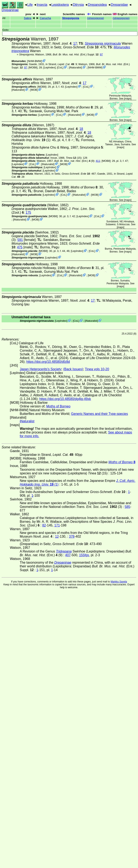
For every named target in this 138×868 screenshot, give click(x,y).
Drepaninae (10, 10)
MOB (34, 90)
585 (127, 507)
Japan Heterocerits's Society (41, 369)
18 (81, 129)
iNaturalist (76, 67)
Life (30, 5)
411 (98, 161)
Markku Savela (119, 582)
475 (20, 247)
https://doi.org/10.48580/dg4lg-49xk (65, 399)
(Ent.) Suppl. (75, 54)
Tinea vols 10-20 (97, 369)
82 (44, 525)
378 (72, 536)
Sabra (28, 18)
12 (57, 536)
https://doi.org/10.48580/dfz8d (48, 362)
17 (75, 43)
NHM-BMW (35, 61)
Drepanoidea (97, 5)
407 (68, 555)
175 (28, 213)
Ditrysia (78, 5)
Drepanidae (119, 5)
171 (57, 525)
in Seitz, (75, 47)
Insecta (42, 5)
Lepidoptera (60, 5)
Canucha (45, 18)
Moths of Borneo (58, 406)
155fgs (84, 555)
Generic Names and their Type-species (100, 414)
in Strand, (60, 64)
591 (20, 240)
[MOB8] (33, 67)
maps (128, 99)
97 (101, 54)
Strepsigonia (71, 18)
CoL (60, 67)
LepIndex (49, 67)
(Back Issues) (73, 369)
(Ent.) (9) (74, 161)
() (95, 18)
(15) (74, 158)
